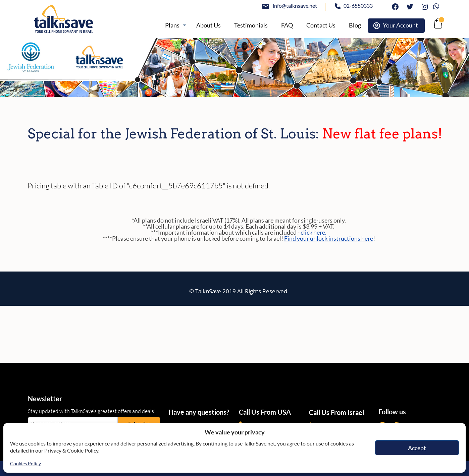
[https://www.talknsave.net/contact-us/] (321, 25)
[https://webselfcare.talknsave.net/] (396, 26)
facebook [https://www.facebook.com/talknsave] (394, 6)
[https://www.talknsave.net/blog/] (355, 25)
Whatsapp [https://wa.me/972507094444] (438, 6)
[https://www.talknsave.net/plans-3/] (174, 25)
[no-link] (437, 25)
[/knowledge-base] (287, 25)
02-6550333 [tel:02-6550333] (358, 6)
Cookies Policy (25, 463)
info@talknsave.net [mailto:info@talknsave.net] (295, 6)
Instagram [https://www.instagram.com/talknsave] (423, 6)
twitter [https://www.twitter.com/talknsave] (408, 6)
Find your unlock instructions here (329, 238)
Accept (417, 448)
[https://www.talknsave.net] (87, 19)
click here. (314, 232)
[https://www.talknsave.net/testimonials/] (251, 25)
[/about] (209, 25)
